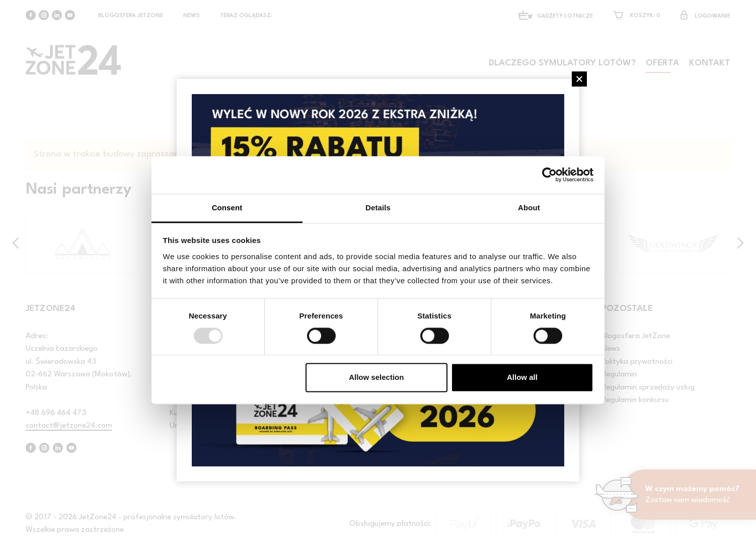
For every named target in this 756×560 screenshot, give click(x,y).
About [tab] (529, 208)
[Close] (579, 79)
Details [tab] (378, 208)
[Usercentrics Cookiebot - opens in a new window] (549, 175)
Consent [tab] (227, 208)
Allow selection (376, 378)
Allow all (522, 378)
